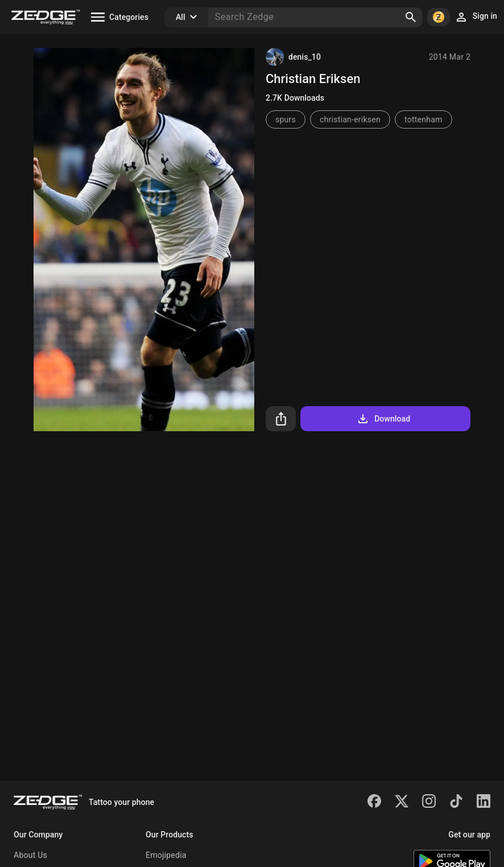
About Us (30, 855)
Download (383, 419)
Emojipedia (166, 855)
